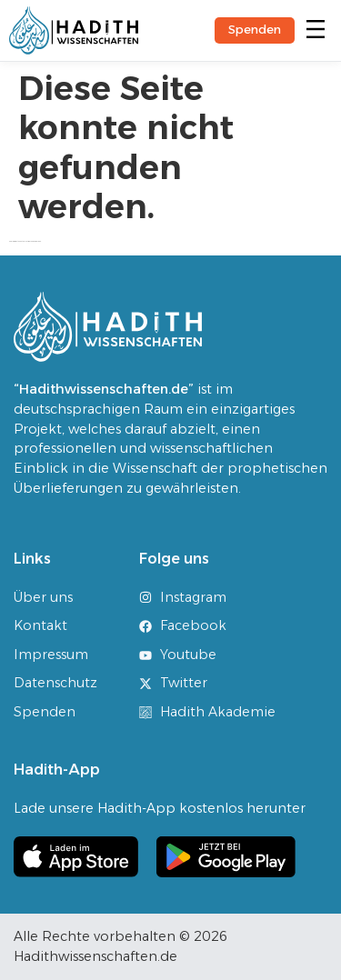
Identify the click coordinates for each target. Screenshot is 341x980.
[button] (316, 30)
